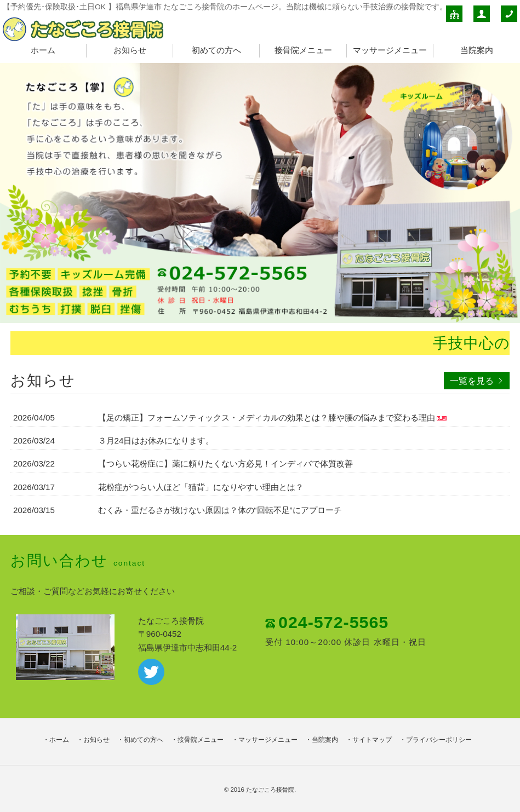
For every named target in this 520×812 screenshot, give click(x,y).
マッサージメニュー (390, 50)
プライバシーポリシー (439, 740)
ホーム (43, 50)
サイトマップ (372, 740)
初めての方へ (216, 50)
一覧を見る (472, 381)
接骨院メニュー (303, 50)
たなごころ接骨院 (270, 790)
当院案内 (477, 50)
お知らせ (130, 50)
